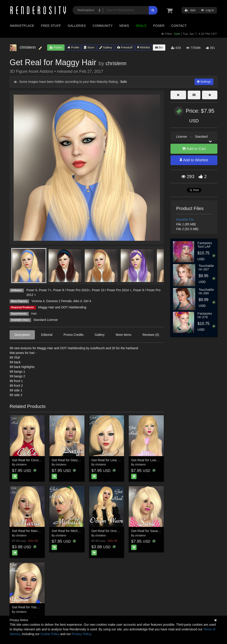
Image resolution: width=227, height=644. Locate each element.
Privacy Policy (81, 634)
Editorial (47, 335)
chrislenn (116, 63)
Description (22, 335)
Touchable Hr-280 (206, 291)
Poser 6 (32, 290)
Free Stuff (51, 26)
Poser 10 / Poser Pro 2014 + (112, 290)
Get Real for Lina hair (107, 460)
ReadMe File (185, 220)
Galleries (77, 26)
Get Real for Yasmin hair (30, 607)
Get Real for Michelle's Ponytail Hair (78, 531)
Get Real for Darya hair (69, 460)
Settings (204, 82)
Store (89, 47)
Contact (179, 26)
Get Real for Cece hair (29, 460)
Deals (141, 26)
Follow (56, 47)
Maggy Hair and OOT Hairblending (62, 307)
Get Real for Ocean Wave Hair (114, 531)
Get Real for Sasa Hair (148, 531)
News (124, 26)
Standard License (45, 320)
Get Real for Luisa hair (148, 460)
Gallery (106, 47)
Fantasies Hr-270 (205, 315)
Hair (34, 314)
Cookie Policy (50, 634)
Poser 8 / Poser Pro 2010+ (72, 290)
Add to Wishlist (194, 160)
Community (103, 26)
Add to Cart (194, 149)
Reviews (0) (151, 335)
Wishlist (143, 47)
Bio (159, 47)
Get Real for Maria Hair (29, 531)
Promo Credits (74, 335)
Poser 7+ (45, 290)
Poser (159, 26)
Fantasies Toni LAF (205, 245)
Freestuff (125, 47)
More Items (124, 335)
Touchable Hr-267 (206, 268)
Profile (73, 47)
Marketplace (22, 26)
